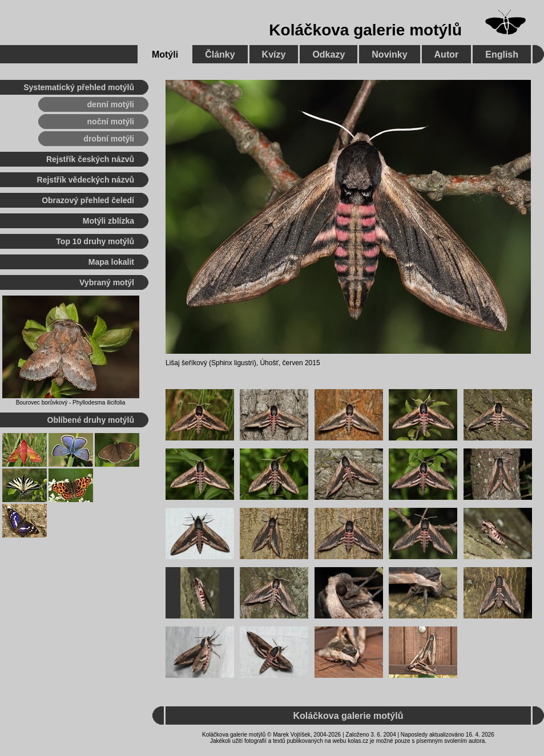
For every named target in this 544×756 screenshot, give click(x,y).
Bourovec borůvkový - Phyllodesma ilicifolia (71, 403)
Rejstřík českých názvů (90, 159)
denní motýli (111, 104)
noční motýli (111, 122)
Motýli (165, 54)
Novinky (389, 54)
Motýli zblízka (108, 221)
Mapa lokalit (111, 262)
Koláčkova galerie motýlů (365, 30)
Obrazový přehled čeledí (88, 200)
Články (220, 54)
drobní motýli (109, 139)
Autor (447, 54)
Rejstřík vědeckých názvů (86, 180)
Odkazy (329, 54)
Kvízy (274, 54)
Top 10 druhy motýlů (95, 241)
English (502, 54)
